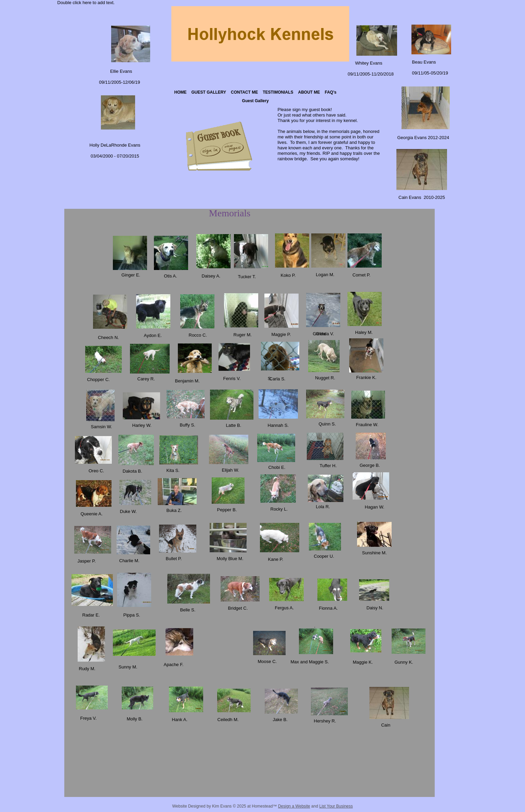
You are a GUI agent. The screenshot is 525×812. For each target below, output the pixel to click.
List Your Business (336, 806)
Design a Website (294, 806)
